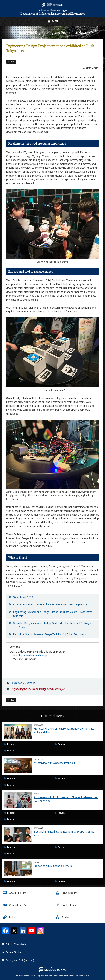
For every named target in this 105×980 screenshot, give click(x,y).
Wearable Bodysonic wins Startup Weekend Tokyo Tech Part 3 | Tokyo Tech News (52, 625)
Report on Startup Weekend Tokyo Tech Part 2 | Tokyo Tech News (49, 634)
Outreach (30, 683)
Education (16, 683)
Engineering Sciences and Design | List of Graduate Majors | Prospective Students (52, 614)
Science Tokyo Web (16, 944)
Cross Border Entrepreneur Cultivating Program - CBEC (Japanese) (50, 604)
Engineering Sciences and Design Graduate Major (38, 689)
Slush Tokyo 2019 (23, 597)
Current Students (15, 952)
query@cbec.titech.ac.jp (34, 655)
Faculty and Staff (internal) (20, 960)
